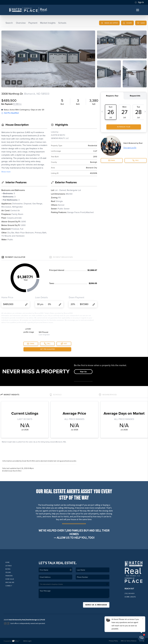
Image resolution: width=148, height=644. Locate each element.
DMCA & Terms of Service (129, 641)
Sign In (139, 2)
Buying (8, 569)
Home (7, 562)
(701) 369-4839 (129, 594)
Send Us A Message (96, 605)
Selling (8, 572)
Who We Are (10, 582)
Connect (9, 586)
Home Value (10, 579)
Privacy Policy (113, 641)
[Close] (143, 619)
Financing (9, 576)
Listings (9, 566)
